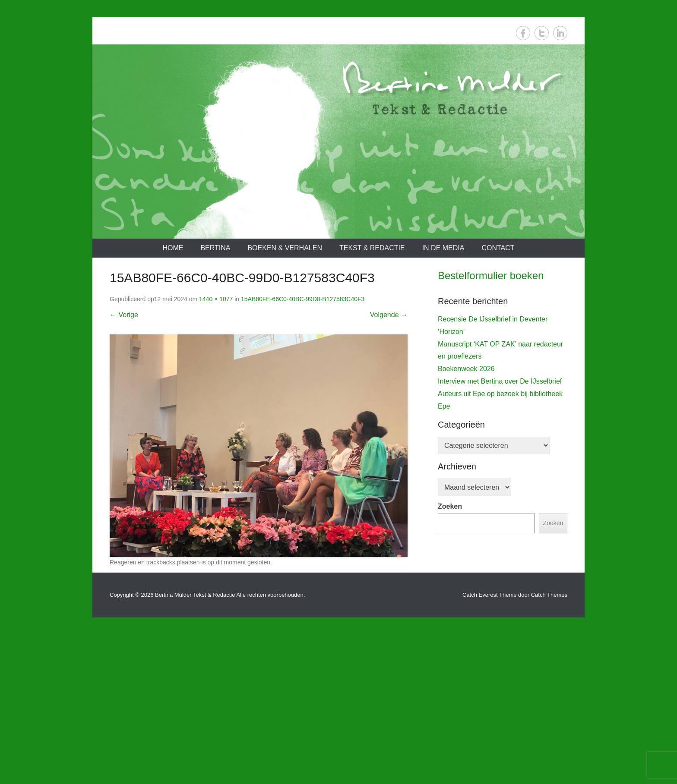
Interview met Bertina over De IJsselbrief (500, 554)
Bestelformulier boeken (491, 276)
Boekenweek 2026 (466, 541)
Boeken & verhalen (285, 248)
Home (173, 248)
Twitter (542, 33)
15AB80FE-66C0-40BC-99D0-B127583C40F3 (303, 299)
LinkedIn (560, 33)
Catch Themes (549, 745)
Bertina (215, 248)
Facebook (523, 33)
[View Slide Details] (503, 375)
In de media (443, 248)
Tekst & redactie (372, 248)
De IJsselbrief (463, 455)
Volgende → (389, 315)
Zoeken (450, 679)
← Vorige (124, 315)
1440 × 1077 (216, 299)
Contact (498, 248)
